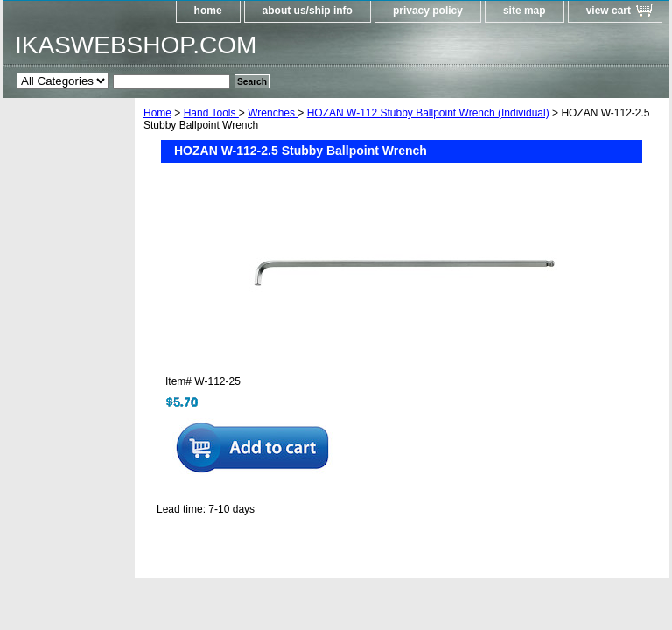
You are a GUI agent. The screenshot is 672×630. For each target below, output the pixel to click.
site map (525, 10)
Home (157, 113)
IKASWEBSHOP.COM (136, 45)
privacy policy (428, 10)
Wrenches (273, 113)
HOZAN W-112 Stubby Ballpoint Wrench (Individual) (428, 113)
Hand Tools (211, 113)
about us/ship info (308, 10)
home (208, 10)
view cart (609, 10)
